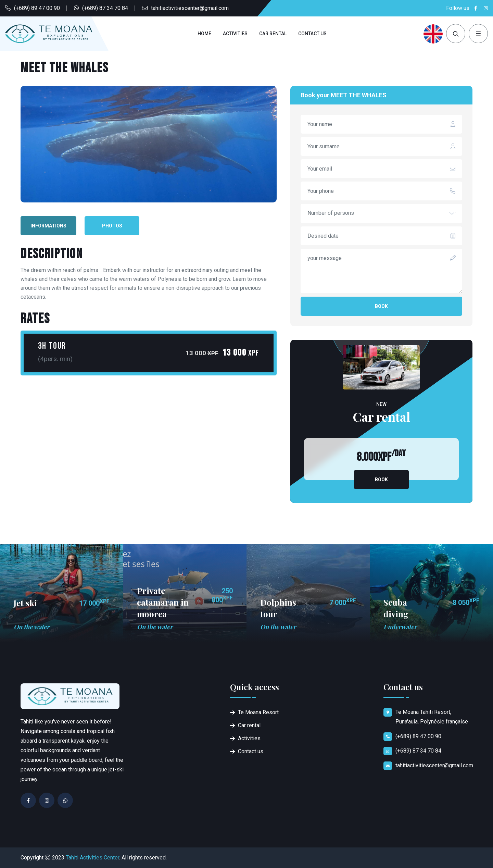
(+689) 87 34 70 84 (105, 8)
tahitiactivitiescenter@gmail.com (190, 8)
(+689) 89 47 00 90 (37, 8)
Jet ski (25, 603)
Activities (235, 34)
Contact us (312, 34)
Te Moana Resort (258, 712)
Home (204, 34)
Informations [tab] (48, 226)
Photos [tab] (112, 226)
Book (381, 306)
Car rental (273, 34)
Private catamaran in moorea (163, 602)
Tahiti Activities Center (92, 858)
